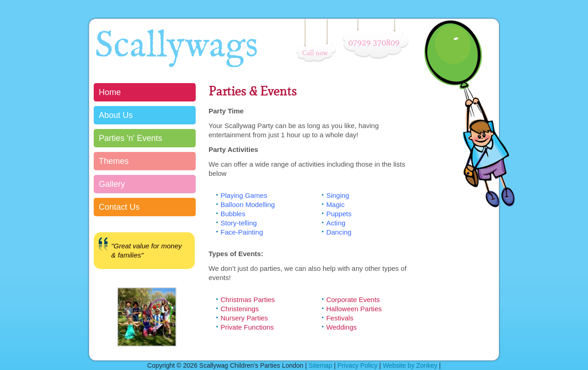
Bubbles (233, 214)
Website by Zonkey (410, 365)
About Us (116, 115)
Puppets (339, 214)
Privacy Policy (358, 365)
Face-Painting (242, 232)
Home (110, 92)
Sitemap (320, 365)
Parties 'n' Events (130, 138)
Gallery (112, 184)
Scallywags (176, 47)
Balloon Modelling (248, 205)
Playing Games (244, 195)
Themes (114, 161)
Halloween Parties (354, 309)
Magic (335, 205)
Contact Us (119, 207)
